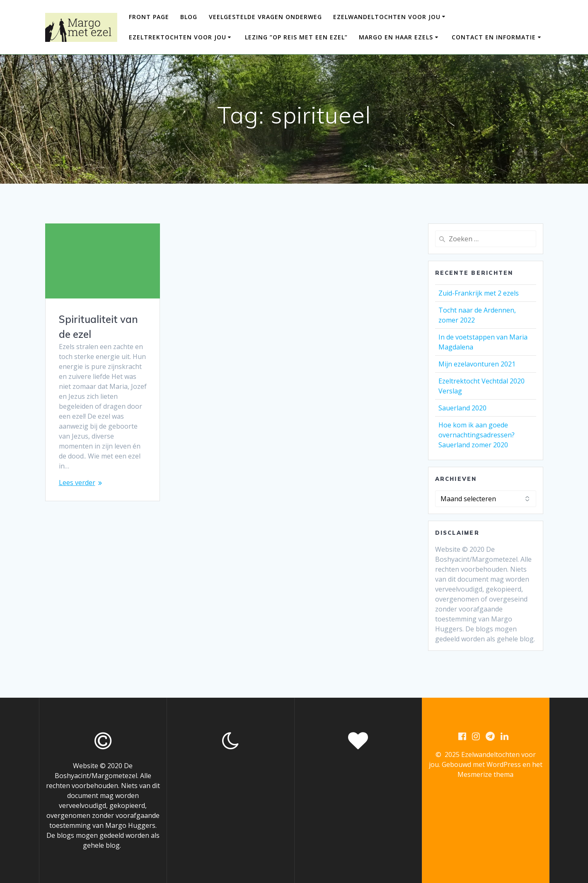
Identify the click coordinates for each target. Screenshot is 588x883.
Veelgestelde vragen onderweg (265, 17)
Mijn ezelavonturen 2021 (477, 364)
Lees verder (77, 483)
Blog (189, 17)
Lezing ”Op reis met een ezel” (296, 37)
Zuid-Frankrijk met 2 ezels (479, 293)
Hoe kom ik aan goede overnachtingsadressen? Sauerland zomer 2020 (477, 435)
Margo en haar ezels (396, 37)
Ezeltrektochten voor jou (178, 37)
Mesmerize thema (485, 774)
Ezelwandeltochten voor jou (387, 17)
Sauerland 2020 (462, 408)
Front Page (149, 17)
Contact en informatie (494, 37)
